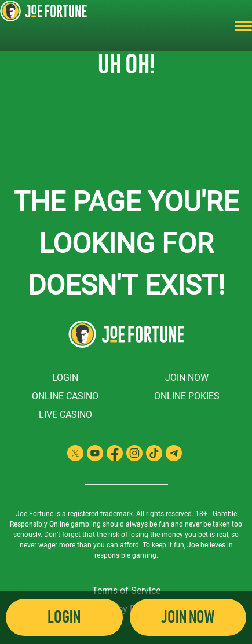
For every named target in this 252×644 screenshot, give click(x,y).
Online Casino (65, 396)
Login (65, 378)
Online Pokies (187, 396)
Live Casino (65, 415)
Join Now (187, 378)
